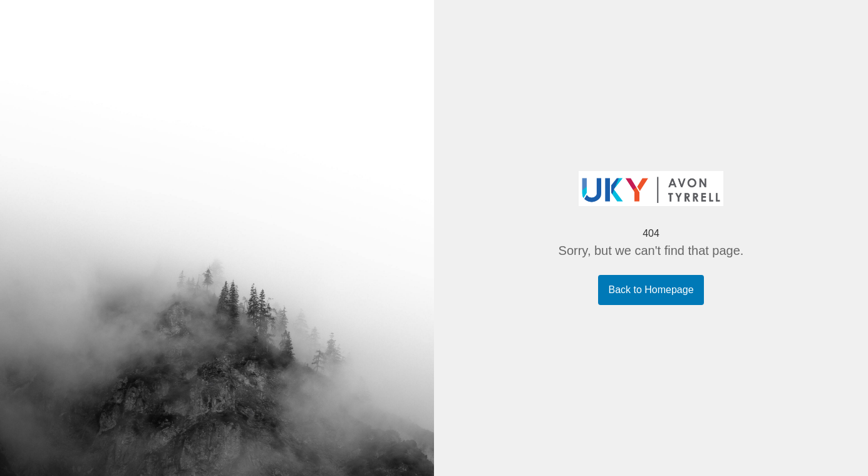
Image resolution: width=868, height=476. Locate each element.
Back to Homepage (651, 290)
